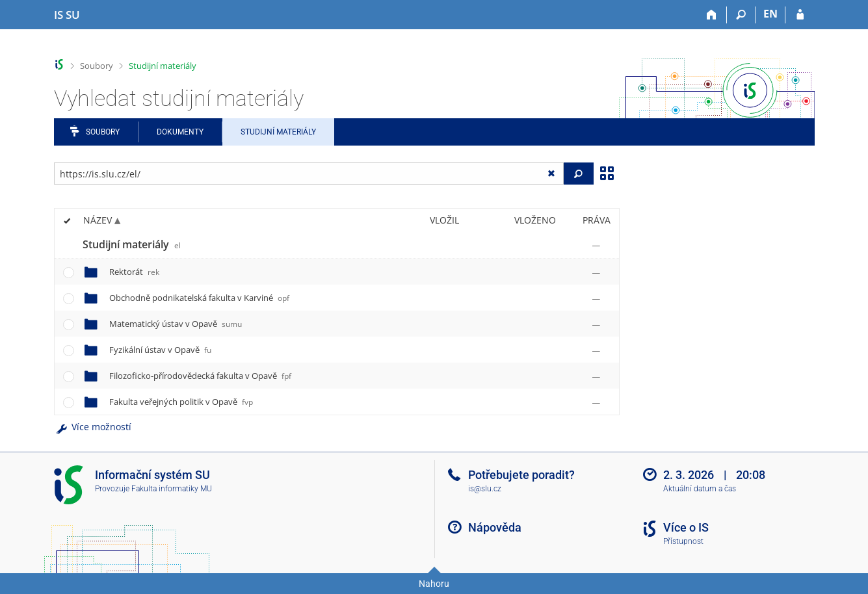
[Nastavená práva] (596, 245)
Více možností (93, 427)
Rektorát (134, 272)
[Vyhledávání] (742, 15)
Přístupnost (683, 541)
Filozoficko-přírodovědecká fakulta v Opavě (200, 376)
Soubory (97, 66)
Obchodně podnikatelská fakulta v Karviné (199, 298)
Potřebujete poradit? (521, 475)
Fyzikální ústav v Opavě (160, 350)
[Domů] (712, 15)
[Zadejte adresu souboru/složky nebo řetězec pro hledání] (309, 174)
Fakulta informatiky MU (172, 489)
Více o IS (686, 527)
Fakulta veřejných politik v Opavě (181, 402)
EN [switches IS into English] (770, 14)
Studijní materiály (163, 66)
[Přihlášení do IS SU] (800, 15)
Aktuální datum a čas (700, 489)
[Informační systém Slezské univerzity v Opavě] (67, 15)
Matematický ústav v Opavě (176, 324)
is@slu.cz (485, 489)
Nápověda (495, 527)
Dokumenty (180, 132)
